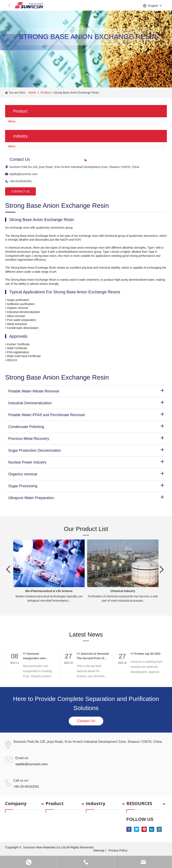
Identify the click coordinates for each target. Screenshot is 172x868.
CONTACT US (20, 191)
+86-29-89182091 (19, 181)
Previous (8, 569)
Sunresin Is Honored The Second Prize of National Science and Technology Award (93, 656)
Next (162, 569)
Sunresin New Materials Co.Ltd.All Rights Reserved (58, 847)
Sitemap (99, 850)
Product (46, 93)
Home (32, 93)
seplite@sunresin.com (21, 174)
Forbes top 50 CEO (146, 654)
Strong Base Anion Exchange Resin (76, 93)
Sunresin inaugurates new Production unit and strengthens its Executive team (36, 656)
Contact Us (86, 721)
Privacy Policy (118, 850)
